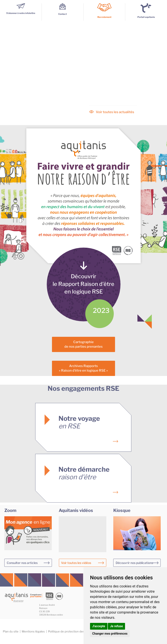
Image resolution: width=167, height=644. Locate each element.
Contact (63, 13)
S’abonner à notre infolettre (21, 12)
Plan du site (11, 631)
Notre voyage (79, 422)
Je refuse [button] (116, 626)
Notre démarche (84, 473)
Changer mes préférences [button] (110, 634)
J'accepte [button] (99, 626)
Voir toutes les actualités (115, 112)
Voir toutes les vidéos (76, 563)
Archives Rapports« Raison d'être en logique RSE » (83, 368)
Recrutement (104, 17)
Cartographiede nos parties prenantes (83, 344)
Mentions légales (33, 631)
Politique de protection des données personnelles (82, 631)
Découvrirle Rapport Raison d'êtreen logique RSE (83, 284)
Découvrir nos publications (134, 563)
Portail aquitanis (146, 17)
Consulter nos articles (22, 563)
